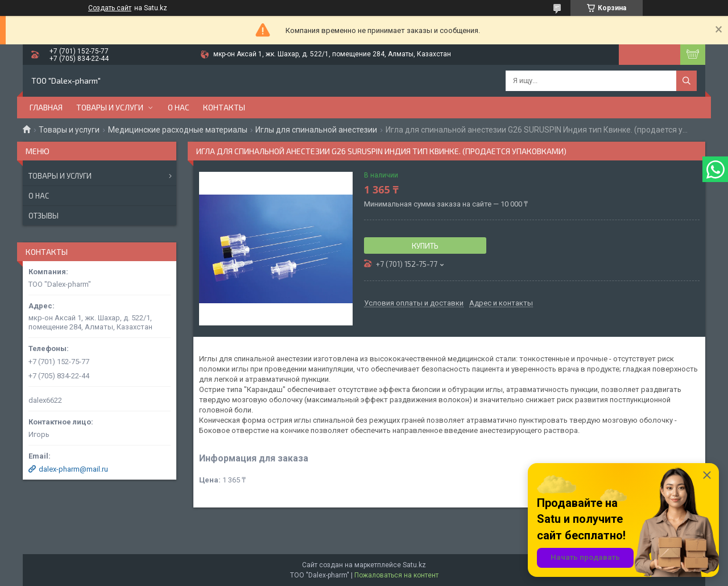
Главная (46, 107)
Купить (425, 246)
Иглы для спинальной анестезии (316, 130)
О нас (179, 107)
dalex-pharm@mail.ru (73, 469)
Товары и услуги (110, 107)
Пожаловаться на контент (396, 575)
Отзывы (44, 216)
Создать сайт (110, 8)
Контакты (224, 107)
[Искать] (686, 81)
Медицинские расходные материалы (178, 130)
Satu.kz (414, 565)
